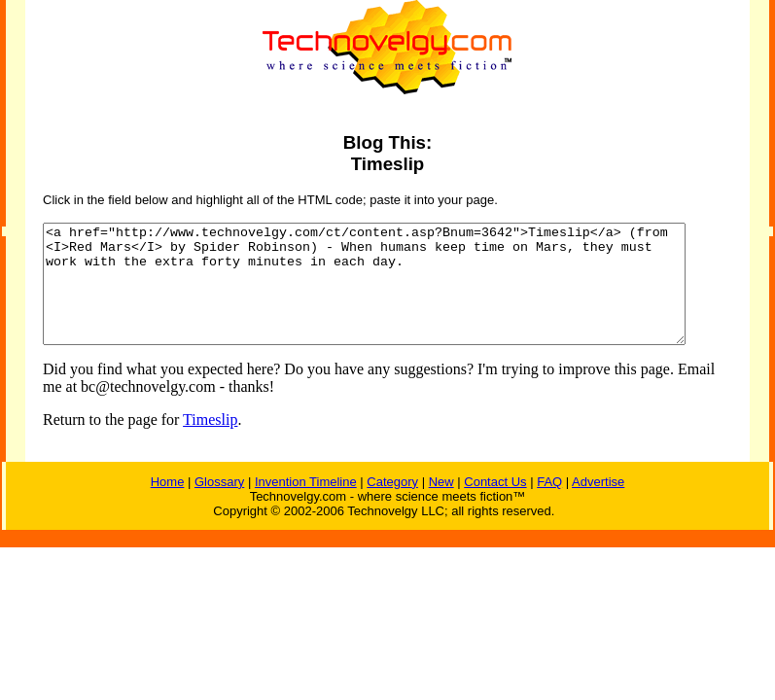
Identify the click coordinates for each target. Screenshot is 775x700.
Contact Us (495, 505)
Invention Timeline (306, 505)
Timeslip (194, 443)
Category (392, 505)
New (441, 505)
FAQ (549, 505)
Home (168, 505)
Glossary (219, 505)
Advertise (598, 505)
